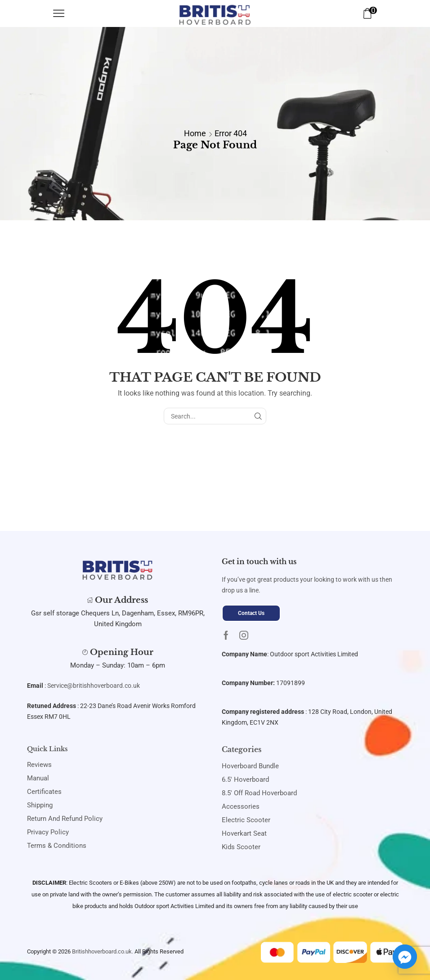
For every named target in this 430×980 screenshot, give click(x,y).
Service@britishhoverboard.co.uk (94, 686)
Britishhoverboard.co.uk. (103, 951)
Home (195, 133)
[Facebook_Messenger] (405, 957)
